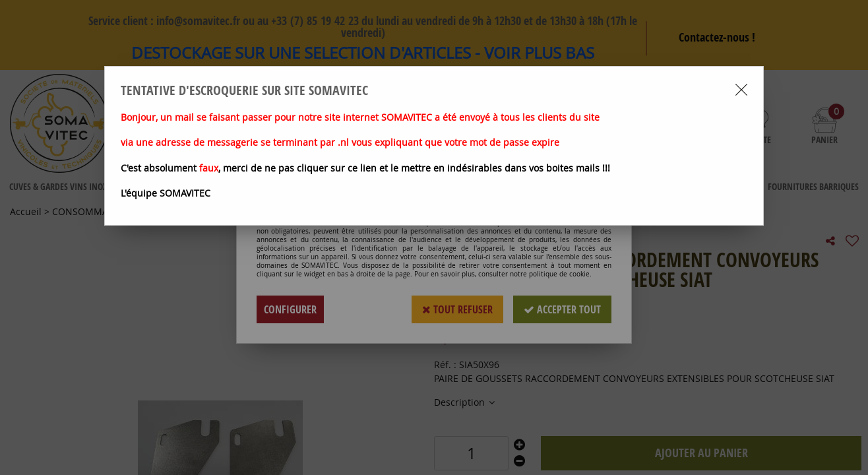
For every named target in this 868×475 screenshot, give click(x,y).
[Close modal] (741, 90)
